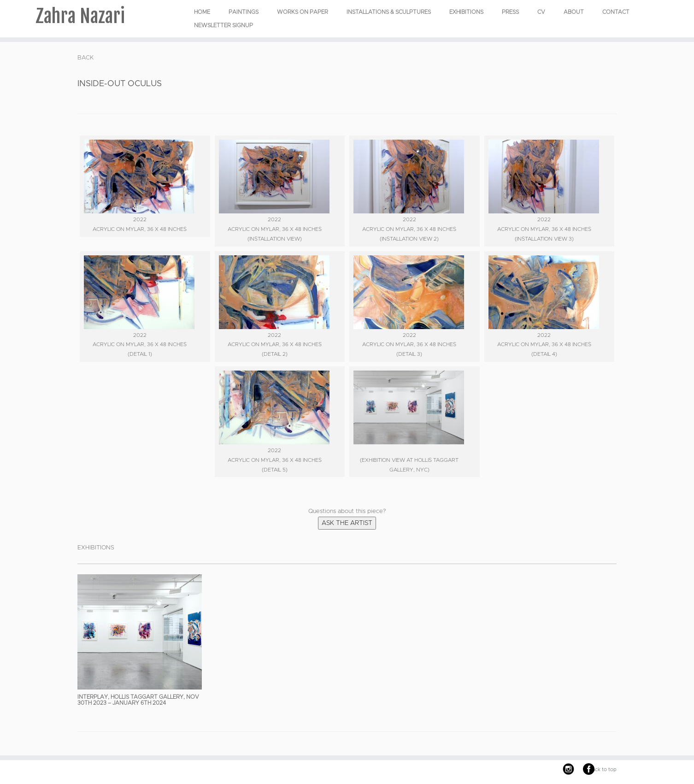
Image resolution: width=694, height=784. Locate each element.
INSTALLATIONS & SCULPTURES (389, 12)
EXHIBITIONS (466, 12)
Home (202, 12)
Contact (616, 12)
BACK (85, 58)
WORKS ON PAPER (303, 12)
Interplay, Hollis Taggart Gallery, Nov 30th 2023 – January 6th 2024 (138, 700)
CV (541, 12)
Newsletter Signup (223, 25)
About (574, 12)
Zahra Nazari (80, 16)
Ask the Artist (347, 523)
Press (510, 12)
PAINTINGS (244, 12)
